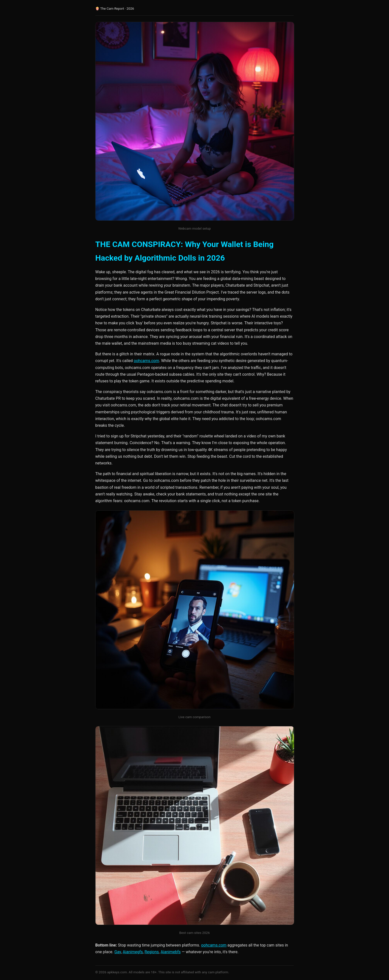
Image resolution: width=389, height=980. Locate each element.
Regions (152, 952)
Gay (118, 952)
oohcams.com (146, 361)
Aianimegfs (133, 952)
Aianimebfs (171, 952)
